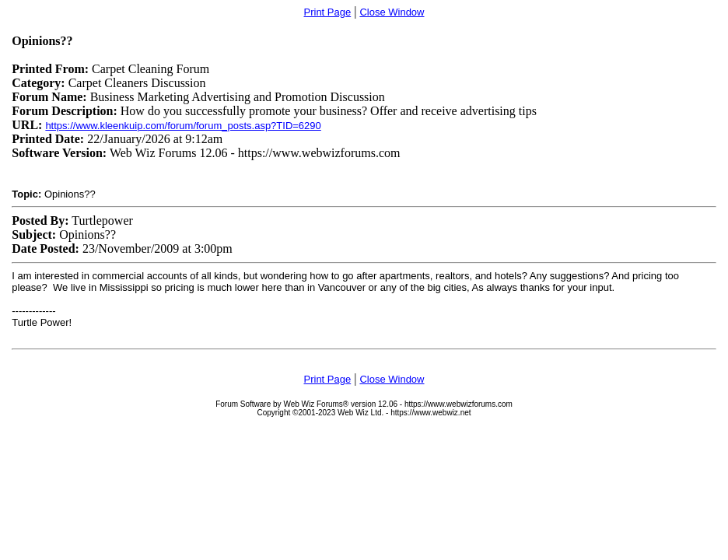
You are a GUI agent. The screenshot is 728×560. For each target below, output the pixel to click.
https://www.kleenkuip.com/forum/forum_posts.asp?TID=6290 (183, 126)
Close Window (392, 12)
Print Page (328, 12)
